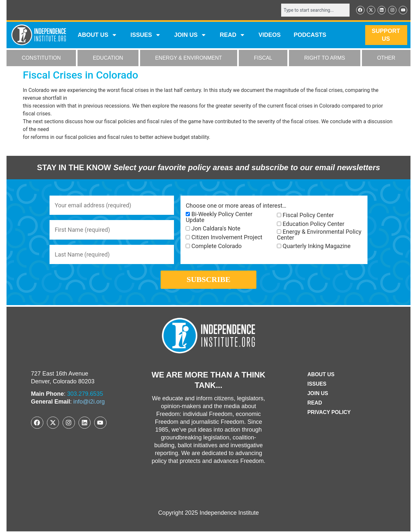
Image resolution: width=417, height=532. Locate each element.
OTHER (386, 58)
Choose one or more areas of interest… (236, 206)
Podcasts (310, 35)
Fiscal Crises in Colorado (80, 75)
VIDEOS (269, 35)
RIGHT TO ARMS (325, 58)
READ (232, 35)
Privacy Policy (329, 413)
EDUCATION (108, 58)
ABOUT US (97, 35)
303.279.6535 (85, 394)
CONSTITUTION (41, 58)
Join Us (318, 394)
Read (315, 403)
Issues (146, 35)
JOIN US (190, 35)
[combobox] (315, 10)
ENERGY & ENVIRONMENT (188, 58)
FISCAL (263, 58)
